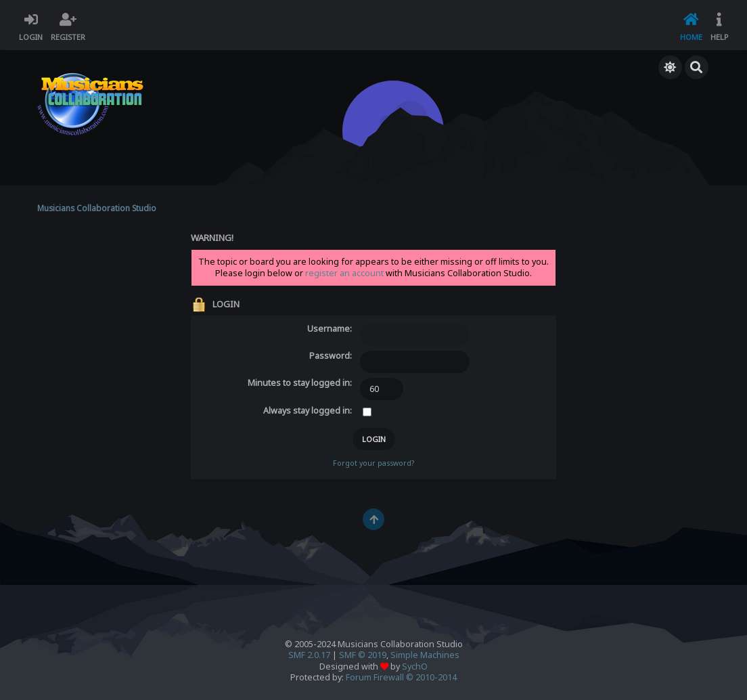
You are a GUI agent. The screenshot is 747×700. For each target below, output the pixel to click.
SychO (415, 666)
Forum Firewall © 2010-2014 (401, 677)
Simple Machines (425, 655)
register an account (344, 273)
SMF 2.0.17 (309, 655)
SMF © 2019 (363, 655)
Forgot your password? (373, 463)
